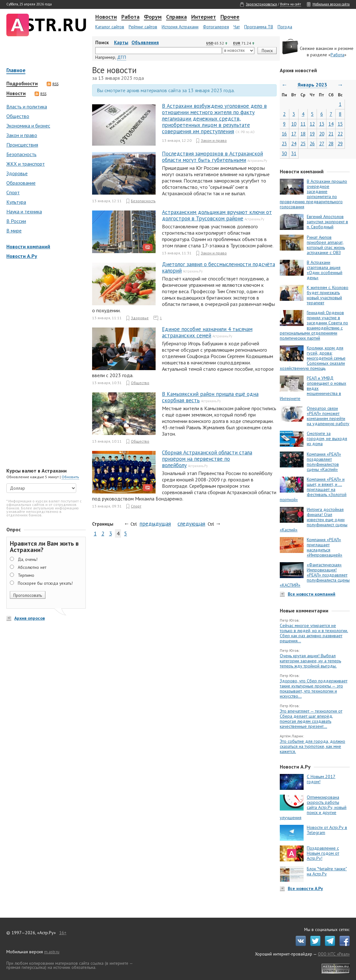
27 (322, 144)
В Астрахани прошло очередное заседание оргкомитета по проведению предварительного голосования (313, 194)
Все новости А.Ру (305, 888)
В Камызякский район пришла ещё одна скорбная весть (210, 397)
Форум (153, 17)
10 (294, 124)
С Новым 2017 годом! (321, 779)
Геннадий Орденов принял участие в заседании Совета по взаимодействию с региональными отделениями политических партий (314, 325)
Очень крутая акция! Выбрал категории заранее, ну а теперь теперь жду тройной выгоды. (310, 661)
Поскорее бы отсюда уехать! (45, 583)
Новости (106, 17)
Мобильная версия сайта (331, 4)
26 (312, 144)
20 (322, 134)
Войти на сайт (291, 4)
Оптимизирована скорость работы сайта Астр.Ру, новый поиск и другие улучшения (313, 807)
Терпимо (26, 575)
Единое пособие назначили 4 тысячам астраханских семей (207, 332)
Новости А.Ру (22, 256)
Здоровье (17, 173)
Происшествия (22, 145)
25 (303, 144)
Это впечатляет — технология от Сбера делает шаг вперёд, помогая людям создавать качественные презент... (311, 719)
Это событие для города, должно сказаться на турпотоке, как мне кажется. (312, 746)
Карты (121, 42)
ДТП (122, 57)
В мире (14, 231)
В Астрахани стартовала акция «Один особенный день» (325, 270)
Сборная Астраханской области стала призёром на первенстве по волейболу (207, 459)
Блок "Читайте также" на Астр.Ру (327, 871)
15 (340, 124)
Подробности (22, 84)
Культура (16, 202)
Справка (176, 17)
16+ (63, 933)
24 (294, 144)
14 (331, 124)
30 (284, 153)
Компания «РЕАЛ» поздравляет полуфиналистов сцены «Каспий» (324, 462)
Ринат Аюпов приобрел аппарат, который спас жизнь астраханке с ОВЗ (326, 245)
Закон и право (22, 135)
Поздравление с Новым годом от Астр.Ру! (323, 853)
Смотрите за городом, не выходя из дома (327, 438)
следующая (191, 524)
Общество (18, 116)
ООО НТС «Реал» (334, 954)
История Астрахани (180, 27)
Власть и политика (27, 107)
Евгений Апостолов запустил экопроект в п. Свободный (327, 222)
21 (331, 134)
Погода (285, 27)
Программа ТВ (259, 27)
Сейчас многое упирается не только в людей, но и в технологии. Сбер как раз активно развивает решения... (314, 633)
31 (294, 153)
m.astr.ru (52, 952)
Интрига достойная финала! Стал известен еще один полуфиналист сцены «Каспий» (314, 520)
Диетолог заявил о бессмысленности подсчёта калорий (218, 267)
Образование (21, 183)
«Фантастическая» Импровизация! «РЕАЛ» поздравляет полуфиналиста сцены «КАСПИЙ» (315, 575)
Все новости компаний (312, 594)
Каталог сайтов (110, 27)
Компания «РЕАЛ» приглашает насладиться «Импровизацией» (325, 547)
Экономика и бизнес (28, 126)
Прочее (230, 17)
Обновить (70, 477)
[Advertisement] (44, 364)
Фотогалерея (216, 27)
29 (340, 144)
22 (340, 134)
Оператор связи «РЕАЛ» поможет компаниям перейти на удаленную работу (328, 416)
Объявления (145, 42)
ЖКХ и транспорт (26, 164)
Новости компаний (28, 246)
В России (16, 221)
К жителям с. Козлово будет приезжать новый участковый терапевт (328, 295)
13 (322, 124)
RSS (53, 84)
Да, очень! (28, 559)
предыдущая (155, 524)
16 (284, 134)
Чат (237, 27)
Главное (16, 71)
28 (331, 144)
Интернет (204, 17)
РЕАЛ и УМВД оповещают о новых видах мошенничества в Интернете (313, 388)
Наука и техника (24, 211)
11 (303, 124)
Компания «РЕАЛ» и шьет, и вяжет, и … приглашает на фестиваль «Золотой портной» (313, 489)
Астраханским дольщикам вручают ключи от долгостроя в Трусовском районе (217, 215)
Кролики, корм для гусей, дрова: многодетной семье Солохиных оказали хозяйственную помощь (313, 358)
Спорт (13, 192)
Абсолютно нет (32, 567)
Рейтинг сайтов (143, 27)
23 (284, 144)
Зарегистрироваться (261, 4)
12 (312, 124)
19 (312, 134)
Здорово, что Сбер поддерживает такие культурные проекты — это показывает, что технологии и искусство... (314, 688)
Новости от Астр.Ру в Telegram (327, 830)
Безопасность (21, 154)
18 (303, 134)
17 (294, 134)
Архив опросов (30, 618)
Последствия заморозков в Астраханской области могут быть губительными (212, 157)
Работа (130, 17)
